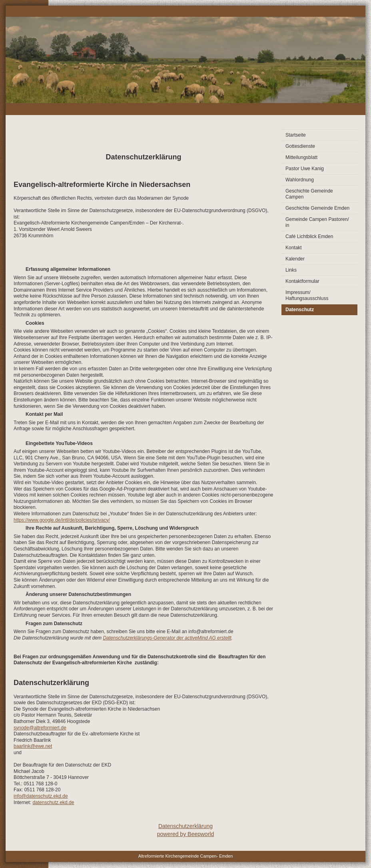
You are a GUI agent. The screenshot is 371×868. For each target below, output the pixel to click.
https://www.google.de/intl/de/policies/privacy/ (62, 520)
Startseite (296, 135)
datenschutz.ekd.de (53, 802)
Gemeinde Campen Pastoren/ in (317, 222)
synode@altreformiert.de (40, 728)
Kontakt (294, 248)
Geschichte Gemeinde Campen (309, 194)
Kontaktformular (302, 281)
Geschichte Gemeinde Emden (317, 208)
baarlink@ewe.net (33, 746)
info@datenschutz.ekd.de (41, 796)
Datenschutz (300, 310)
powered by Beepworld (185, 834)
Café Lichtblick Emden (309, 236)
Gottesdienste (300, 146)
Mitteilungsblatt (301, 157)
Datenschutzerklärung (185, 826)
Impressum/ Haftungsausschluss (307, 295)
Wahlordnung (300, 180)
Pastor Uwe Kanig (305, 169)
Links (291, 270)
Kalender (295, 259)
